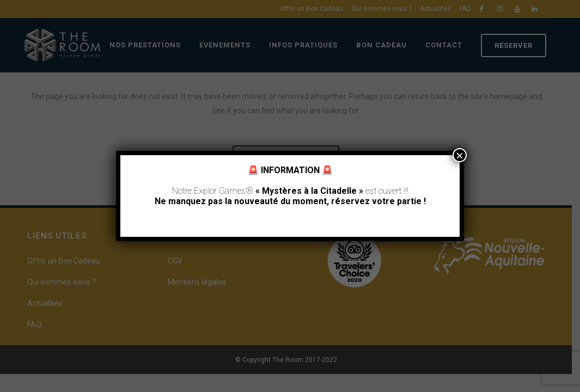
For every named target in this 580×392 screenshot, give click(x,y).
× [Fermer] (460, 155)
